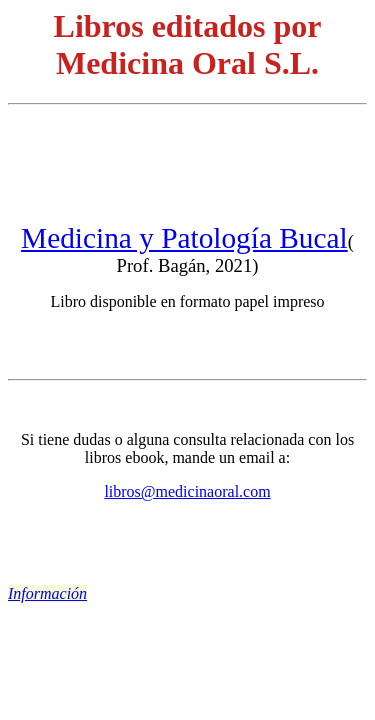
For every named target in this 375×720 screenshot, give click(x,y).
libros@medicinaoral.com (187, 491)
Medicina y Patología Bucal (184, 238)
